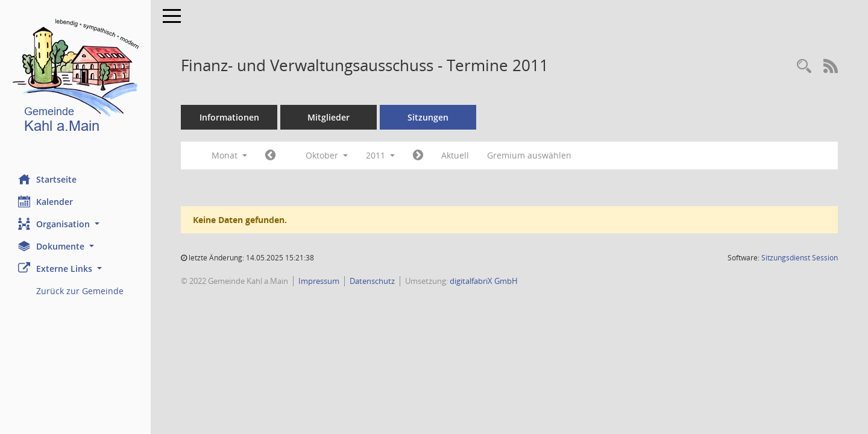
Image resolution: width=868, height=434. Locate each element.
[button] (75, 224)
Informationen (229, 117)
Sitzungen (428, 117)
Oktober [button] (327, 155)
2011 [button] (380, 155)
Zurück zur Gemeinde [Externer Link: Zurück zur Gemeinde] (80, 291)
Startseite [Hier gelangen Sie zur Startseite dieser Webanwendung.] (47, 179)
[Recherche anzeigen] (804, 67)
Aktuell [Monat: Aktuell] (455, 155)
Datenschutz (372, 281)
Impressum (319, 281)
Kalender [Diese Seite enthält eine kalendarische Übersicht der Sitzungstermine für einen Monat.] (46, 201)
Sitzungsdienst (800, 258)
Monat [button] (229, 155)
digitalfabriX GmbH (484, 281)
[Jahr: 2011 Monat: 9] (270, 156)
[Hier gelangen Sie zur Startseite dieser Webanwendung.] (75, 78)
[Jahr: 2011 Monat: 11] (418, 156)
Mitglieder (329, 117)
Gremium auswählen (529, 155)
